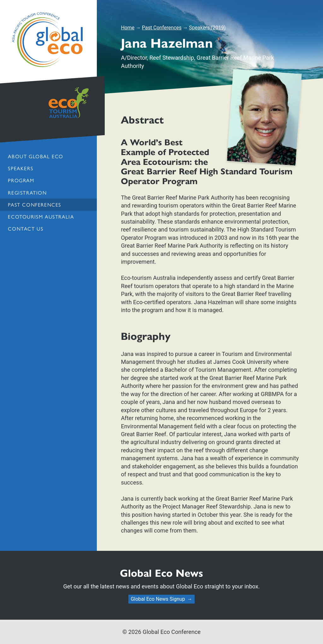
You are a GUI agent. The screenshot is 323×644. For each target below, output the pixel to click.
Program (21, 180)
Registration (27, 193)
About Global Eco (35, 156)
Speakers (21, 168)
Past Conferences (34, 205)
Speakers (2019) (207, 28)
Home (128, 28)
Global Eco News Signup (158, 599)
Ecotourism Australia (41, 217)
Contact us (26, 229)
